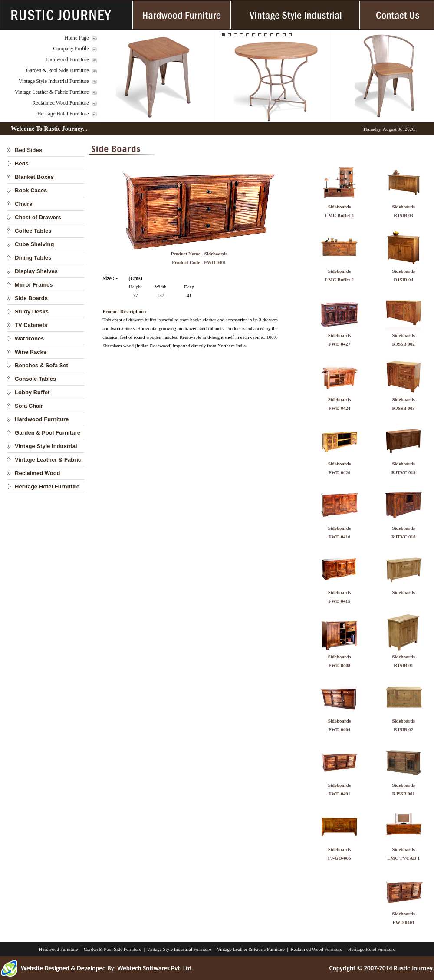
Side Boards (31, 298)
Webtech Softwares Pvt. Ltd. (155, 968)
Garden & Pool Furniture (48, 433)
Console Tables (35, 379)
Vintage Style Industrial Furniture (54, 81)
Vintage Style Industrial (46, 446)
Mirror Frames (34, 285)
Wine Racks (31, 352)
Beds (22, 163)
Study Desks (32, 312)
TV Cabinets (31, 325)
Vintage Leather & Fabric (48, 460)
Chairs (23, 204)
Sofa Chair (29, 406)
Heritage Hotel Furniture (63, 114)
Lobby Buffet (32, 392)
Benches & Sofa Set (41, 365)
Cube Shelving (34, 244)
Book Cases (31, 190)
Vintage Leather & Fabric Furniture (52, 92)
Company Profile (71, 49)
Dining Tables (33, 258)
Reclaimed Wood (38, 473)
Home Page (77, 38)
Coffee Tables (33, 231)
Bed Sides (28, 150)
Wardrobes (29, 338)
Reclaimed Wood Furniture (61, 103)
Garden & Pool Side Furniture (58, 70)
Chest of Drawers (38, 217)
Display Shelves (36, 271)
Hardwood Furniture (67, 59)
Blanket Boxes (34, 177)
